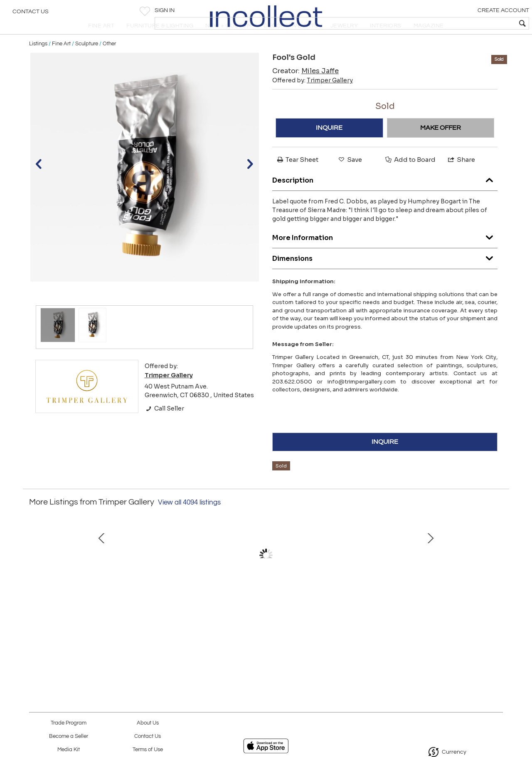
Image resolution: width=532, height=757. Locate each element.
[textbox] (466, 23)
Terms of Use (148, 750)
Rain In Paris (90, 626)
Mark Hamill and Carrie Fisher (264, 626)
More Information (385, 255)
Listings (38, 63)
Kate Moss (351, 626)
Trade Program (69, 723)
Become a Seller (69, 736)
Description (385, 198)
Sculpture (87, 63)
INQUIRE (329, 148)
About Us (148, 723)
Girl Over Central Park (439, 626)
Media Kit (69, 750)
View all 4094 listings (189, 522)
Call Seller (164, 428)
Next (497, 588)
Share (461, 179)
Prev (35, 588)
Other (109, 63)
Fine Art (61, 63)
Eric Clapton (177, 626)
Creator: (305, 91)
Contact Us (31, 15)
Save (350, 179)
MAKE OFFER (441, 148)
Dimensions (385, 276)
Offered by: (313, 100)
